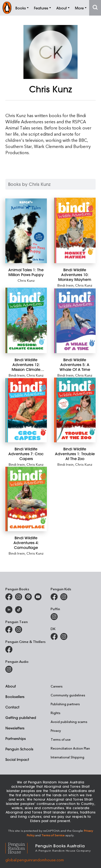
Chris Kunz (26, 280)
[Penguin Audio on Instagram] (9, 669)
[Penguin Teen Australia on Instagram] (19, 630)
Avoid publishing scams (69, 722)
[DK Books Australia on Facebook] (54, 636)
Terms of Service (53, 835)
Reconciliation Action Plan (70, 748)
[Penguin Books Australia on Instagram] (19, 597)
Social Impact (17, 759)
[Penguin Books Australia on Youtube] (38, 597)
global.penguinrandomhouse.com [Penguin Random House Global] (35, 860)
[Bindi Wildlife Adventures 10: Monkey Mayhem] (75, 230)
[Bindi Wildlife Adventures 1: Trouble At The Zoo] (75, 410)
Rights (55, 713)
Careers (57, 686)
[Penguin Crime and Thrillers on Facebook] (9, 649)
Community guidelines (68, 695)
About (11, 686)
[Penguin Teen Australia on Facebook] (9, 630)
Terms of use (61, 739)
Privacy (56, 730)
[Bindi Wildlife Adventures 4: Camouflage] (26, 499)
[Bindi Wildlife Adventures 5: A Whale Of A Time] (75, 321)
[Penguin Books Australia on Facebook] (9, 597)
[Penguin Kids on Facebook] (54, 597)
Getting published (21, 717)
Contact (12, 707)
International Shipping (67, 757)
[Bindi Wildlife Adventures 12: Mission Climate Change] (26, 320)
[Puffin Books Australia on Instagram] (54, 617)
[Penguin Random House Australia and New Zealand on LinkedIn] (9, 610)
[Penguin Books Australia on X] (28, 597)
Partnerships (16, 738)
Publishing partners (65, 704)
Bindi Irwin (65, 285)
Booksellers (15, 697)
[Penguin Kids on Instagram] (64, 597)
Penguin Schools (19, 749)
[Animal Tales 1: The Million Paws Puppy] (26, 231)
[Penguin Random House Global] (20, 847)
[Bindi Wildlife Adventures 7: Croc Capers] (26, 410)
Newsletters (15, 728)
